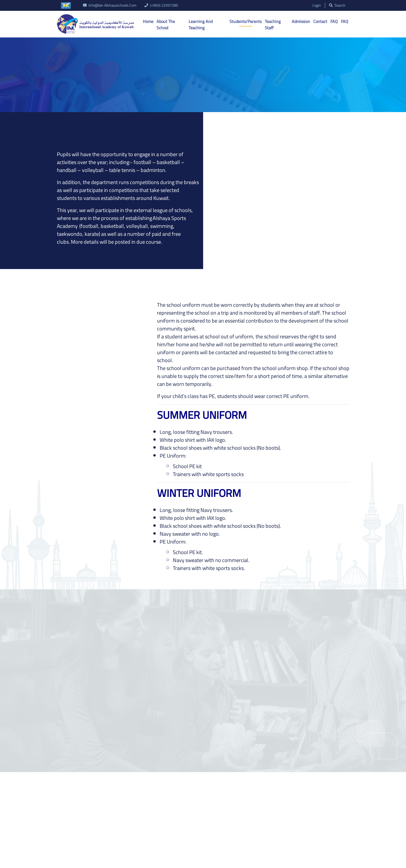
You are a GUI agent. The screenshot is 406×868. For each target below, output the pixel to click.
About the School (166, 25)
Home (148, 21)
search (337, 5)
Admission (301, 21)
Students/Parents (246, 21)
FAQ (334, 21)
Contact (320, 21)
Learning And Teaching (201, 25)
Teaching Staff (273, 25)
